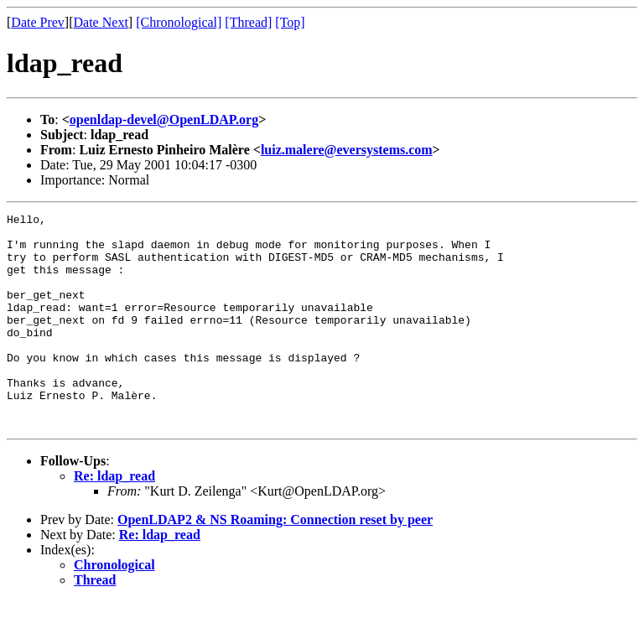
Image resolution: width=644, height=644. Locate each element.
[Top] (290, 22)
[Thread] (248, 22)
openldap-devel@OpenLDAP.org (164, 119)
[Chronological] (179, 22)
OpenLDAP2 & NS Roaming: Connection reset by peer (275, 562)
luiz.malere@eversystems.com (347, 150)
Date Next (101, 22)
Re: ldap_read (114, 519)
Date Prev (38, 22)
